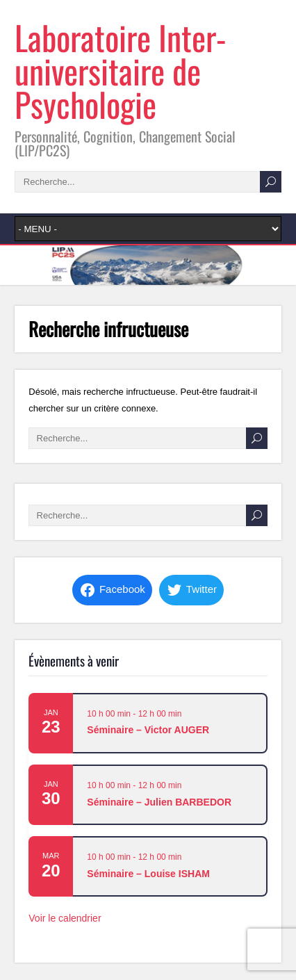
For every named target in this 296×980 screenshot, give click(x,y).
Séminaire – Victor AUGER (148, 730)
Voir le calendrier (65, 918)
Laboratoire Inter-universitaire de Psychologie (121, 71)
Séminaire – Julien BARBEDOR (159, 802)
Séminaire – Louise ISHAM (148, 874)
